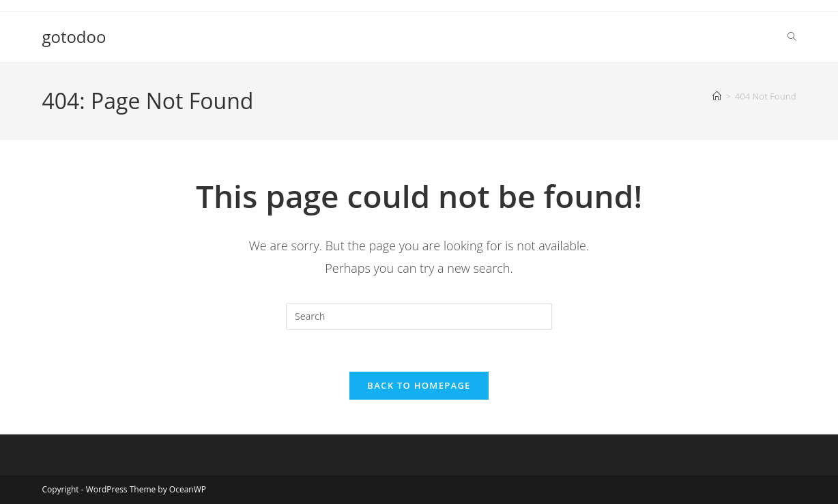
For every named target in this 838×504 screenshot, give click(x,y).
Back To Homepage (419, 385)
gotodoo (74, 36)
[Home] (717, 96)
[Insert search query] (419, 316)
